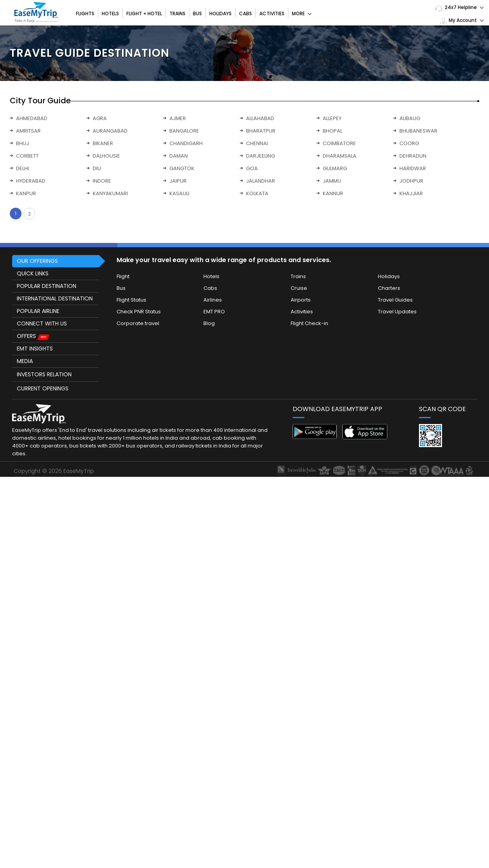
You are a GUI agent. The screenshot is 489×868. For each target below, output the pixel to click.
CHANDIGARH (186, 143)
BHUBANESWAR (418, 131)
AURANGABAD (110, 131)
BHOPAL (333, 131)
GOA (252, 168)
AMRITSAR (28, 131)
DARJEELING (261, 156)
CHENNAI (257, 143)
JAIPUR (178, 181)
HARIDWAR (413, 168)
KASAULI (179, 193)
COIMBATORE (339, 143)
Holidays (220, 13)
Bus (197, 13)
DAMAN (179, 156)
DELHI (22, 168)
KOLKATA (257, 193)
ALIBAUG (410, 118)
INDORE (102, 181)
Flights (85, 13)
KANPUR (26, 193)
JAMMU (332, 181)
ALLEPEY (332, 118)
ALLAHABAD (260, 118)
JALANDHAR (261, 181)
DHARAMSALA (340, 156)
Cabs (245, 13)
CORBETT (27, 156)
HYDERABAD (31, 181)
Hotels (110, 13)
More (302, 13)
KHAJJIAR (411, 193)
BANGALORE (184, 131)
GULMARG (335, 168)
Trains (177, 13)
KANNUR (333, 193)
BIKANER (103, 143)
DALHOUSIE (106, 156)
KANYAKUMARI (110, 193)
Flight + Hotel (144, 13)
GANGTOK (182, 168)
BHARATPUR (261, 131)
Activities (272, 13)
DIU (97, 168)
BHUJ (22, 143)
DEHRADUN (413, 156)
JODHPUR (411, 181)
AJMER (178, 118)
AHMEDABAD (32, 118)
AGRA (100, 118)
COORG (409, 143)
